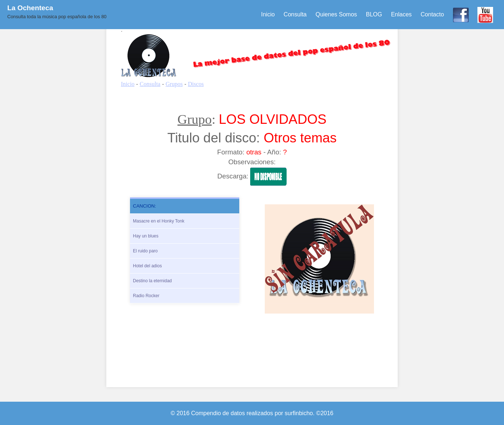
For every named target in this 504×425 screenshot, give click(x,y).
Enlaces (401, 14)
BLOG (374, 14)
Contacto (432, 14)
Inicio (268, 14)
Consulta (295, 14)
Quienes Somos (336, 14)
